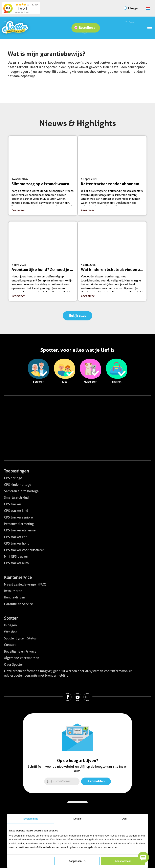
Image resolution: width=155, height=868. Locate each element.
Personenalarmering (19, 524)
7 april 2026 (44, 263)
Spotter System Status (20, 638)
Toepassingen (16, 471)
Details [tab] (77, 819)
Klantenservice (18, 577)
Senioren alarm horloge (21, 491)
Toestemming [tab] (30, 819)
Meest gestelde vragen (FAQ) (25, 584)
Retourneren (13, 591)
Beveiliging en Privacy (20, 651)
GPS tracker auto (16, 563)
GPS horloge (13, 478)
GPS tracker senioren (19, 517)
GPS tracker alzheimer (20, 530)
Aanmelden (96, 781)
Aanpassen (77, 861)
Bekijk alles (77, 316)
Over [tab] (125, 819)
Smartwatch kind (16, 498)
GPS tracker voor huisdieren (24, 550)
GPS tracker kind (16, 511)
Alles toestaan (123, 861)
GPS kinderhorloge (18, 485)
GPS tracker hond (17, 543)
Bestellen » (87, 28)
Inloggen (10, 625)
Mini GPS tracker (16, 557)
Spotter (11, 618)
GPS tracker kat (15, 537)
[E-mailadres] (62, 781)
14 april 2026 (44, 177)
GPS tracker (13, 504)
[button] (143, 857)
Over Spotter (14, 665)
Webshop (11, 632)
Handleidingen (15, 597)
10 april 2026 (114, 177)
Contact (10, 645)
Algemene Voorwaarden (22, 658)
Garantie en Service (18, 604)
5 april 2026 (114, 263)
